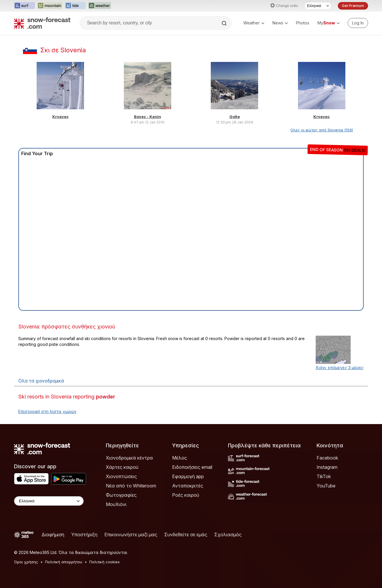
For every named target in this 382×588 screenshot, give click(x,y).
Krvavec (60, 117)
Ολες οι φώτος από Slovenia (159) (322, 130)
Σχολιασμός (228, 535)
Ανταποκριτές (188, 486)
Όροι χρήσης (26, 562)
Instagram (327, 467)
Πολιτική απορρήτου (64, 562)
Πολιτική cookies (105, 562)
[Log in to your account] (358, 23)
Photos (303, 23)
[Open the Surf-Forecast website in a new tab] (24, 6)
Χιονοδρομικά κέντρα (129, 458)
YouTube (326, 486)
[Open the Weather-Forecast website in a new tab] (100, 6)
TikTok (324, 476)
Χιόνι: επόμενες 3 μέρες (340, 368)
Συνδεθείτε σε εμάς (186, 535)
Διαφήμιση (53, 535)
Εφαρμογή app (188, 476)
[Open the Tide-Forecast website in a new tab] (75, 6)
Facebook (327, 458)
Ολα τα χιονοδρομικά (41, 381)
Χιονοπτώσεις (121, 476)
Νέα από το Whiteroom (131, 486)
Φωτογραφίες (121, 495)
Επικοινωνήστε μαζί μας (131, 535)
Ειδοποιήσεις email (192, 467)
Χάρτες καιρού (122, 467)
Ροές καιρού (186, 495)
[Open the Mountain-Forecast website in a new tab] (50, 6)
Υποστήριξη (84, 535)
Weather (254, 23)
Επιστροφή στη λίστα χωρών (47, 411)
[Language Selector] (318, 6)
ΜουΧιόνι (116, 504)
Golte (235, 117)
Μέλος (180, 458)
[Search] (225, 23)
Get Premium (353, 6)
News (280, 23)
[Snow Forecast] (42, 23)
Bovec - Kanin (148, 117)
